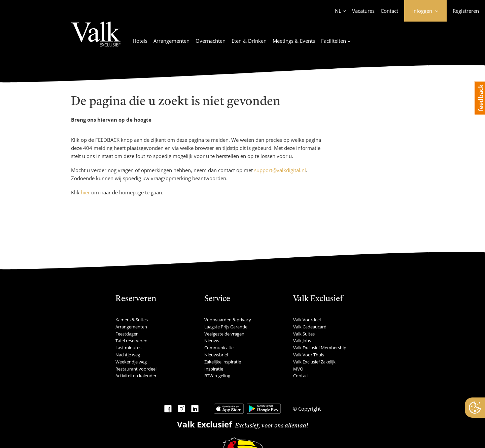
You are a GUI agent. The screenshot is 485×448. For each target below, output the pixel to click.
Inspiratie (214, 369)
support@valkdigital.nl (280, 170)
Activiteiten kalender (136, 376)
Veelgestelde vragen (224, 334)
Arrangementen (171, 41)
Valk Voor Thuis (309, 355)
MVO (298, 369)
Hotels (140, 41)
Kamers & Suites (132, 320)
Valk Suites (304, 334)
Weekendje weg (131, 362)
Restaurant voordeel (136, 369)
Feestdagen (127, 334)
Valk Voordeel (307, 320)
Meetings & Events (294, 41)
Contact (389, 11)
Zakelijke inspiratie (223, 362)
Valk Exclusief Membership (320, 348)
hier (85, 192)
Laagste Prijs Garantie (226, 327)
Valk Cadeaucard (310, 327)
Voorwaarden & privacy (228, 320)
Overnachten (211, 41)
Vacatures (363, 11)
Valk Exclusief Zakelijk (314, 362)
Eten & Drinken (249, 41)
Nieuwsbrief (216, 355)
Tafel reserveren (131, 341)
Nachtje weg (128, 355)
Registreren (466, 11)
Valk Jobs (302, 341)
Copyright (309, 409)
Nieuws (212, 341)
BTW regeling (217, 376)
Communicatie (219, 348)
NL (338, 11)
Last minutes (128, 348)
